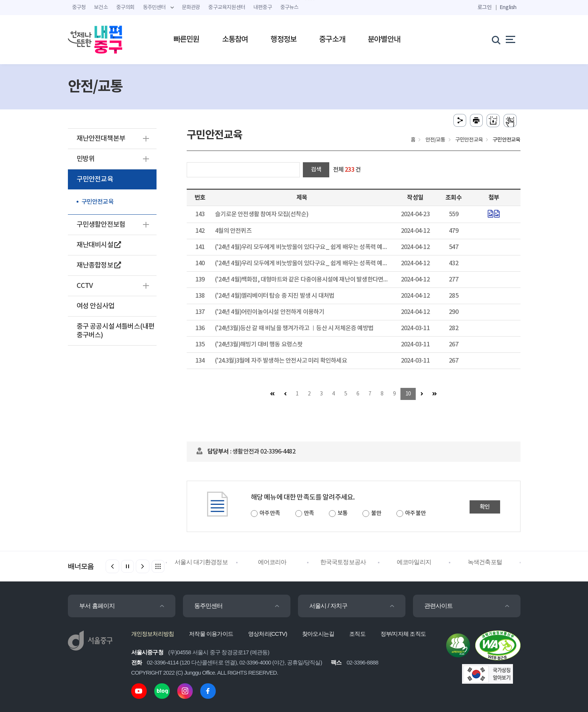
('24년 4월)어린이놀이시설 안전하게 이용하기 (269, 312)
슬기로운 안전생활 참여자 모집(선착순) (262, 214)
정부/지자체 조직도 (403, 634)
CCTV (85, 286)
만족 (309, 513)
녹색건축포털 (485, 562)
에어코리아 (272, 562)
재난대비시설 (99, 245)
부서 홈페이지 (97, 606)
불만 (376, 513)
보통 (342, 513)
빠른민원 (187, 40)
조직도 (357, 634)
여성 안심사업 (95, 306)
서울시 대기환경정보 (201, 562)
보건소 (101, 8)
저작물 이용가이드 (211, 634)
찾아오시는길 (318, 634)
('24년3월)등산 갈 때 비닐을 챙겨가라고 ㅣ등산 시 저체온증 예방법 (294, 328)
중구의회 (125, 8)
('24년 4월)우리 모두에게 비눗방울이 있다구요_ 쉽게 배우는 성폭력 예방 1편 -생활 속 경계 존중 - (330, 263)
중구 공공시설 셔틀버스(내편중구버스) (116, 331)
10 (408, 394)
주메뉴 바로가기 (294, 0)
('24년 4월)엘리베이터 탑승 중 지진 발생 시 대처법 (275, 296)
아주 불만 (415, 513)
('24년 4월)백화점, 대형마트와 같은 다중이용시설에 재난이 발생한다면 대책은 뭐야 (314, 280)
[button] (143, 566)
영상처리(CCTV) (268, 634)
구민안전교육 (95, 179)
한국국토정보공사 (343, 562)
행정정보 (283, 40)
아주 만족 (270, 513)
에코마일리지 (414, 562)
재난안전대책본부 (101, 139)
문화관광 (191, 8)
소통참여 (235, 40)
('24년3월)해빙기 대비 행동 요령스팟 (259, 344)
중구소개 (332, 40)
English (508, 7)
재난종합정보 (99, 265)
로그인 (484, 7)
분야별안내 (384, 40)
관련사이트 (439, 606)
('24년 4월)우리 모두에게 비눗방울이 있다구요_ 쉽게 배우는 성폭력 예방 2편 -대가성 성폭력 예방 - (332, 247)
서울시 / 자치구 (329, 606)
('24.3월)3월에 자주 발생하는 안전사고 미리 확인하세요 (281, 361)
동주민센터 (209, 606)
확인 (485, 507)
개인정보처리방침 (153, 634)
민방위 (86, 159)
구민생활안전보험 (101, 225)
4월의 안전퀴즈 (233, 231)
